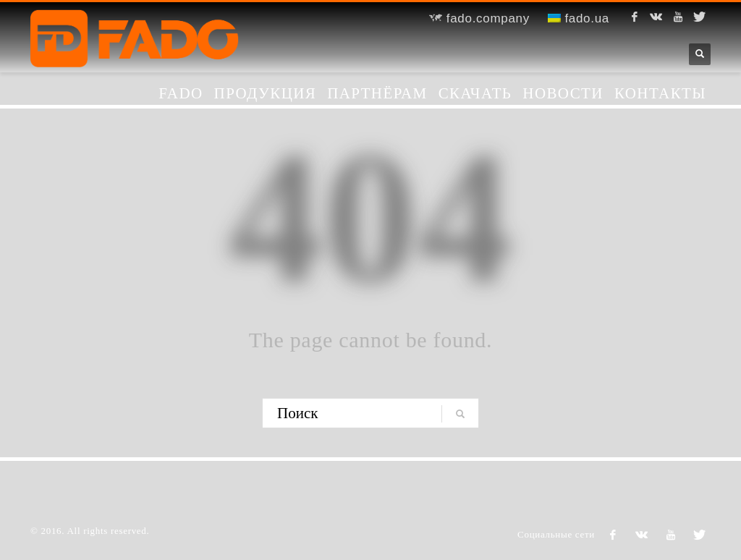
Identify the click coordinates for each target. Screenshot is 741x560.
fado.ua (579, 18)
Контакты (660, 93)
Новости (563, 93)
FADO (181, 93)
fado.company (479, 18)
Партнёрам (377, 93)
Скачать (475, 93)
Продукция (266, 93)
